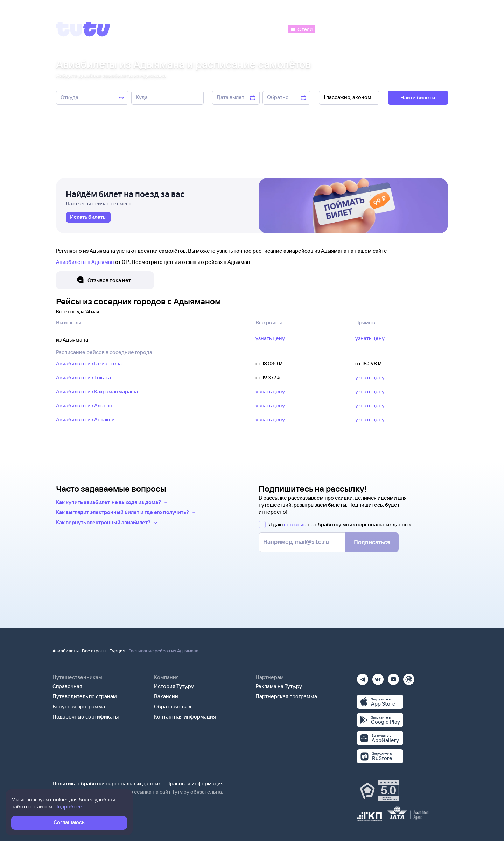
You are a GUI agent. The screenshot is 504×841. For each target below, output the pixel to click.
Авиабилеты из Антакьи (85, 419)
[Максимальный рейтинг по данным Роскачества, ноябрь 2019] (378, 791)
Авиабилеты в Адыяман (85, 262)
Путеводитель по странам (85, 696)
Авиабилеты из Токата (83, 377)
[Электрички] (334, 29)
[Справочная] (433, 29)
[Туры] (365, 29)
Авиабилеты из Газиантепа (89, 363)
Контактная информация (185, 717)
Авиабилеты (66, 651)
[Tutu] (83, 29)
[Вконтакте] (378, 677)
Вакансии (166, 696)
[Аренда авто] (396, 29)
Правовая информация (195, 783)
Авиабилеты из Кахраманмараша (97, 391)
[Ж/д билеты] (234, 29)
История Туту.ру (174, 686)
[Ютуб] (393, 677)
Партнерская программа (286, 696)
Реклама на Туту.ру (279, 686)
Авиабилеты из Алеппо (84, 405)
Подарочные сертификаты (86, 717)
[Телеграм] (363, 677)
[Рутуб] (409, 677)
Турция (117, 651)
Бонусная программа (79, 706)
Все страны (94, 651)
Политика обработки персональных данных (107, 783)
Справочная (67, 686)
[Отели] (301, 29)
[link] (88, 217)
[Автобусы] (272, 29)
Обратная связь (173, 706)
